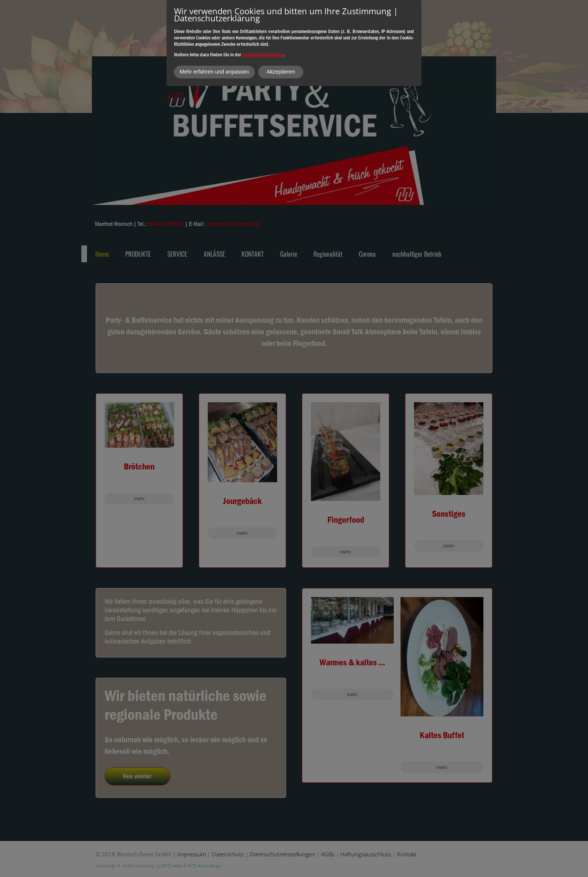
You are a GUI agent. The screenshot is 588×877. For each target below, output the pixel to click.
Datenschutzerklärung (263, 54)
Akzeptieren (281, 72)
